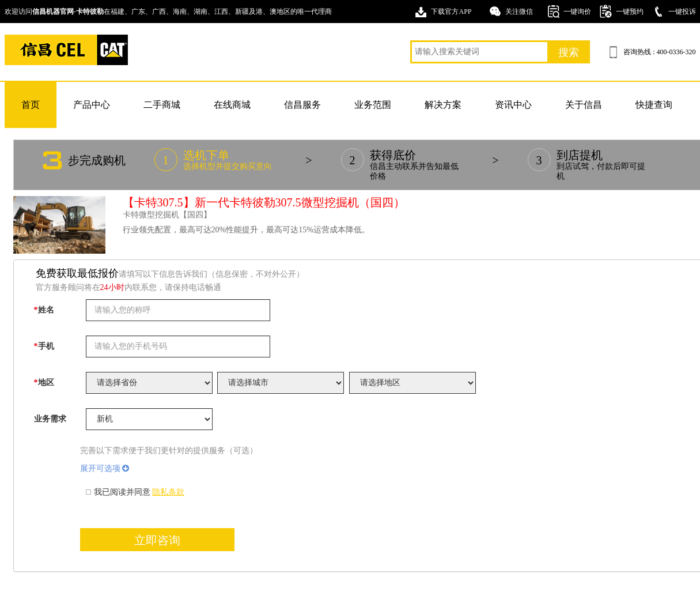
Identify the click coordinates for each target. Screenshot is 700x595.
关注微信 (519, 12)
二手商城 (162, 105)
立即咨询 (157, 540)
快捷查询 (654, 105)
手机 (44, 346)
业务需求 (50, 419)
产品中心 (92, 105)
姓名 (44, 310)
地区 (44, 383)
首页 (31, 105)
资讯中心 (513, 105)
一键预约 (630, 12)
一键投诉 (682, 12)
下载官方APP (451, 12)
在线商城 (232, 105)
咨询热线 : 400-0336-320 (659, 52)
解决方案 (443, 105)
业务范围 (373, 105)
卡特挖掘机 (66, 50)
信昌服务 (302, 105)
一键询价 (577, 12)
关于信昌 (584, 105)
